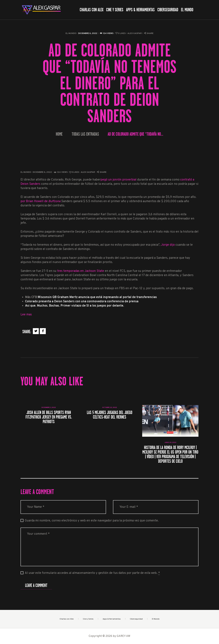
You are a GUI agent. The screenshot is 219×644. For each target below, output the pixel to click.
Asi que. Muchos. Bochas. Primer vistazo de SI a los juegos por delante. (75, 306)
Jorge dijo (168, 245)
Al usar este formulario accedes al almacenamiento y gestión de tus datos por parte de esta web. (92, 573)
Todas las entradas (85, 134)
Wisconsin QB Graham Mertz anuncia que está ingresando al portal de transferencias (97, 297)
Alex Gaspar (135, 33)
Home (59, 134)
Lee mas (26, 315)
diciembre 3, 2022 (49, 408)
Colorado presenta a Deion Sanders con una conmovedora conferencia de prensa (82, 302)
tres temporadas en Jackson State (81, 271)
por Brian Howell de (41, 201)
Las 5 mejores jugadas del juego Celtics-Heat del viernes (110, 415)
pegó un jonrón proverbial (118, 180)
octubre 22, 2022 (110, 408)
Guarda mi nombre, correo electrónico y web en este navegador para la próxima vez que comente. (92, 521)
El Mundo (71, 33)
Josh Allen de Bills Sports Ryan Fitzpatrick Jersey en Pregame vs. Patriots (49, 417)
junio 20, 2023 (170, 443)
